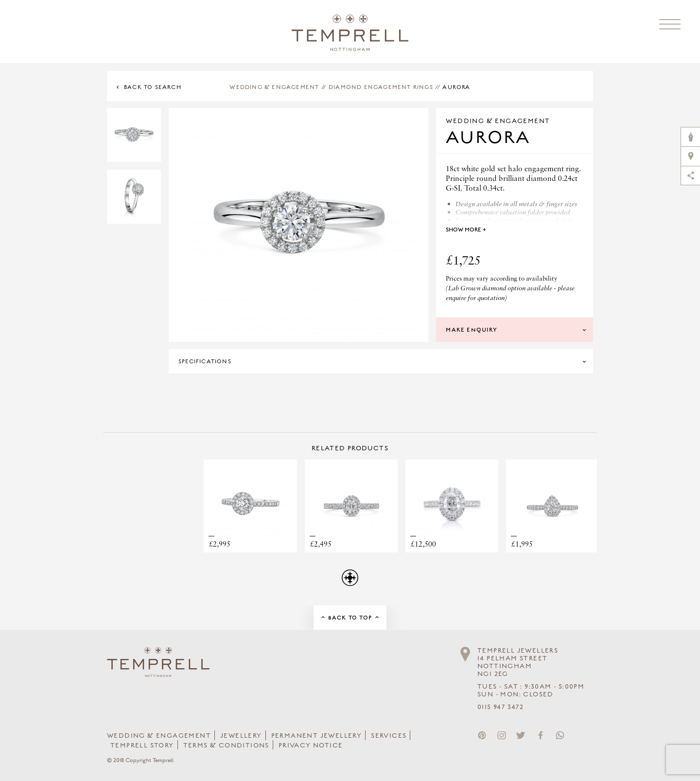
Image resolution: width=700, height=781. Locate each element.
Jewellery (241, 736)
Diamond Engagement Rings (381, 87)
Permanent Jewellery (317, 736)
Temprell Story (142, 745)
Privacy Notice (311, 745)
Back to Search (153, 87)
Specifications (205, 361)
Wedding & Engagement (274, 87)
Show (466, 230)
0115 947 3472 (500, 707)
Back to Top (350, 618)
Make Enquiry (471, 330)
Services (389, 736)
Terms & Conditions (226, 745)
